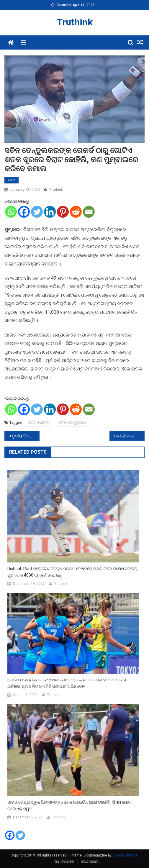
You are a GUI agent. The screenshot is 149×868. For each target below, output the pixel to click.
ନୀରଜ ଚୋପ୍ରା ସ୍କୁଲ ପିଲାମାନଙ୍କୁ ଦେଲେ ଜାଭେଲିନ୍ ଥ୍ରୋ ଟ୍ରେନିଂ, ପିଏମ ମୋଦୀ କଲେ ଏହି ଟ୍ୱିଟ (69, 805)
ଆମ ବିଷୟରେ (64, 862)
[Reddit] (76, 212)
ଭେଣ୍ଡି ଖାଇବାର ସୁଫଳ (129, 436)
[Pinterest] (63, 212)
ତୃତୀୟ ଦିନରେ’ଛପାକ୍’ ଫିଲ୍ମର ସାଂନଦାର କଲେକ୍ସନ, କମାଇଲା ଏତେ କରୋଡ (26, 436)
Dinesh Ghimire (125, 855)
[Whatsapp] (11, 212)
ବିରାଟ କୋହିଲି (38, 422)
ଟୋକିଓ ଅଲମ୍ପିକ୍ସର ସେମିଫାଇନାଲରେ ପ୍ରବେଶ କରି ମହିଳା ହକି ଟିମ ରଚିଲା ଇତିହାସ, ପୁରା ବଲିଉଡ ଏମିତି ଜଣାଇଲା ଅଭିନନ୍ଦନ (67, 683)
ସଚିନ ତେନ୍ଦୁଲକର (73, 422)
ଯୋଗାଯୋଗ (90, 862)
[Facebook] (24, 212)
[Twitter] (37, 212)
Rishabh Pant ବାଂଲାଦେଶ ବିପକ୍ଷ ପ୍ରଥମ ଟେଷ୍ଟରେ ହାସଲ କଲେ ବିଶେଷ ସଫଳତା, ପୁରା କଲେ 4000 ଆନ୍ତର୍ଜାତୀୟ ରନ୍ (73, 572)
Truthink (75, 22)
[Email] (89, 212)
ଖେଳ (12, 180)
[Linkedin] (50, 212)
